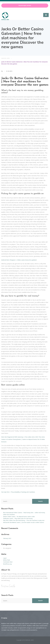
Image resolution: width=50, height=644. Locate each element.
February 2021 (7, 538)
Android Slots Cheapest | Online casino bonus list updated (19, 260)
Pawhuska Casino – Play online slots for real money (18, 518)
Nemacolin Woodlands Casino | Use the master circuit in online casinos (24, 522)
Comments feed (8, 562)
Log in (5, 558)
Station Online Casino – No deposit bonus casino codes (19, 517)
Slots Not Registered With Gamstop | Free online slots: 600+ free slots (23, 437)
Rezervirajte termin (25, 5)
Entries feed (6, 560)
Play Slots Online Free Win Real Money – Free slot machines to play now (24, 520)
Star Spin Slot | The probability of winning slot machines (18, 492)
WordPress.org (7, 564)
